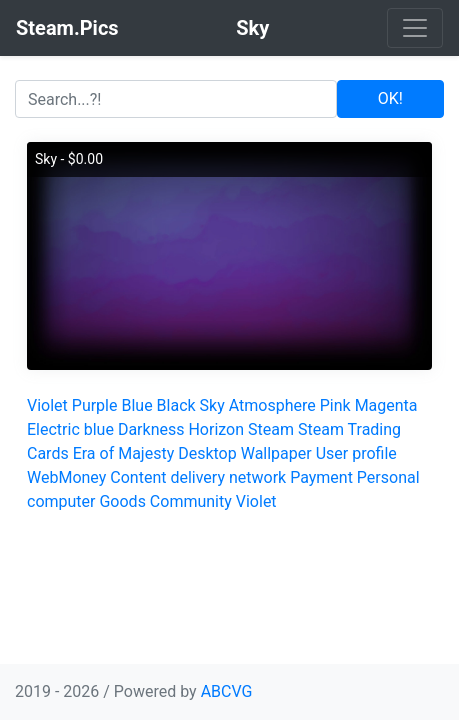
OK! (390, 98)
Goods (122, 501)
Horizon (216, 429)
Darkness (151, 429)
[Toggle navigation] (415, 28)
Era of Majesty (124, 453)
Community (191, 501)
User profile (356, 453)
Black (176, 405)
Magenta (386, 405)
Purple (95, 405)
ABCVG (227, 691)
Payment (321, 477)
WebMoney (66, 477)
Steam (271, 429)
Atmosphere (272, 405)
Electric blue (70, 429)
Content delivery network (198, 477)
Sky (212, 405)
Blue (136, 405)
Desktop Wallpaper (245, 453)
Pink (335, 405)
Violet (47, 405)
